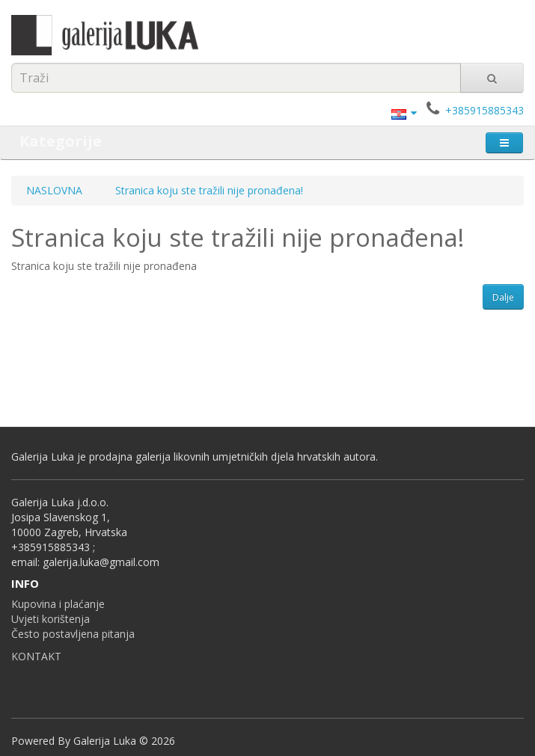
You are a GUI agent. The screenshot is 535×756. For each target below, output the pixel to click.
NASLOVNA (54, 190)
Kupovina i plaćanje (58, 604)
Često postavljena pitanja (73, 634)
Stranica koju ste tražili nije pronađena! (209, 190)
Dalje (503, 297)
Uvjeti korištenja (51, 619)
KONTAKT (36, 656)
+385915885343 (484, 110)
